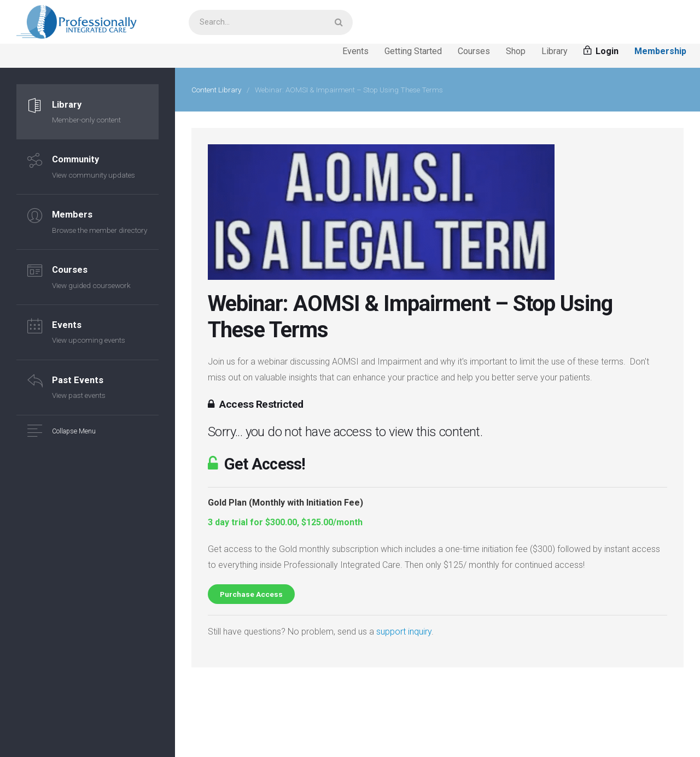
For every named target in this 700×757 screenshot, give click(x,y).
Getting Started (413, 51)
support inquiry (404, 632)
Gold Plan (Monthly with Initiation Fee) (285, 503)
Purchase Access (251, 594)
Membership (660, 51)
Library (555, 51)
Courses (474, 51)
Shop (516, 51)
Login (601, 51)
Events (355, 51)
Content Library (216, 90)
